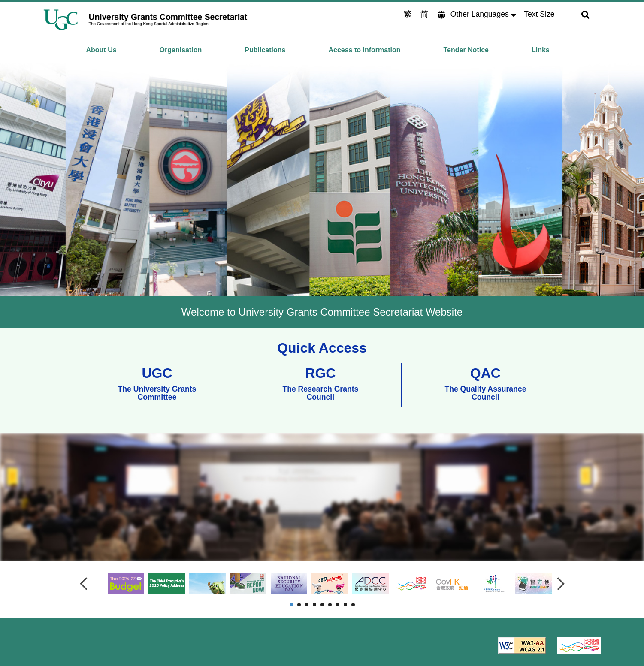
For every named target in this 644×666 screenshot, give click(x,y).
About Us (101, 50)
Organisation (181, 50)
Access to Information (364, 50)
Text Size (539, 14)
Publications (265, 50)
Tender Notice (466, 50)
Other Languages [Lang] (481, 14)
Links (541, 50)
